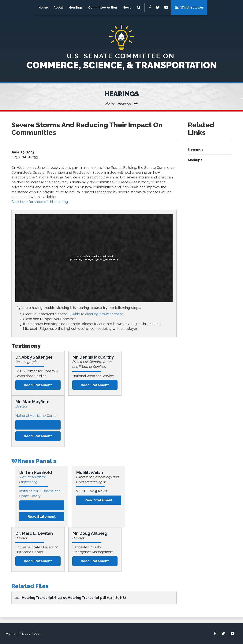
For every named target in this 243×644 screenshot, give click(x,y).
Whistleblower (192, 7)
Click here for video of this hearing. (40, 202)
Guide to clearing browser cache (97, 314)
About (58, 7)
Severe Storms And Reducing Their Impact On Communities (87, 129)
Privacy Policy (30, 633)
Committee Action (103, 7)
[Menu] (139, 8)
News (127, 7)
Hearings (76, 7)
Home (43, 7)
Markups (195, 160)
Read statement (38, 385)
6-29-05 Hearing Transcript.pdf (80, 598)
